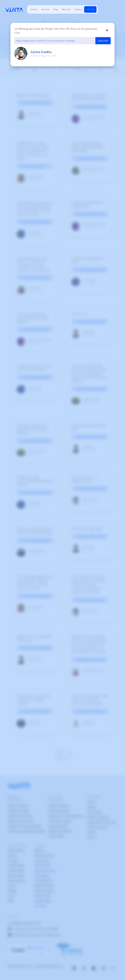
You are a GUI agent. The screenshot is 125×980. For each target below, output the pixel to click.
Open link (103, 41)
